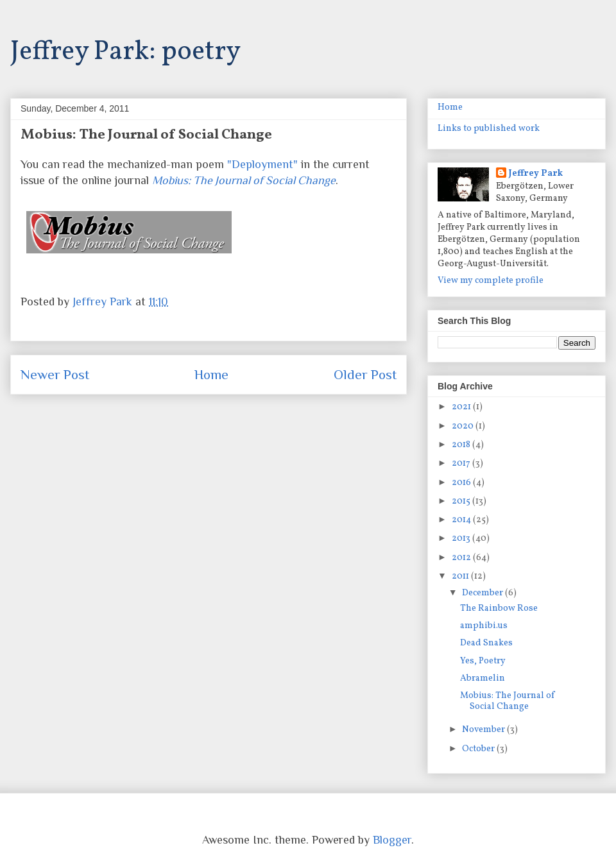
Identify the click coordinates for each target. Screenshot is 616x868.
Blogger (392, 840)
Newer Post (55, 375)
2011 (461, 576)
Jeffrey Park (536, 174)
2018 (462, 445)
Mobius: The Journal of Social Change (508, 701)
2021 (462, 407)
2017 (462, 464)
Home (211, 375)
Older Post (365, 375)
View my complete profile (491, 281)
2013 (462, 539)
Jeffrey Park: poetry (125, 52)
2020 (464, 426)
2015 (462, 501)
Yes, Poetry (483, 661)
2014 (462, 520)
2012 (462, 558)
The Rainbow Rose (499, 608)
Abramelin (483, 678)
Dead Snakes (486, 643)
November (484, 730)
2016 (462, 483)
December (483, 593)
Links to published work (489, 129)
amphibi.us (484, 626)
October (479, 749)
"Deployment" (262, 164)
